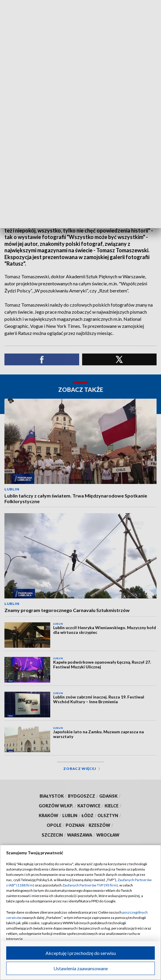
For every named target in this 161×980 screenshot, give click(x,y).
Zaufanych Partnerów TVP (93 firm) (90, 885)
